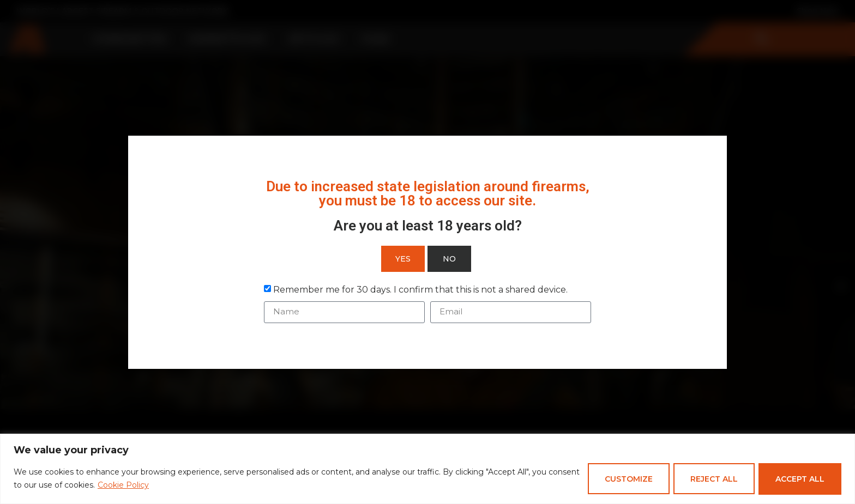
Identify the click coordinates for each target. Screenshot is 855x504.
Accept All (799, 479)
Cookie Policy (156, 485)
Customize (625, 479)
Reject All (712, 479)
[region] (427, 469)
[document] (427, 252)
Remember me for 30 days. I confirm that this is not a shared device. (420, 289)
